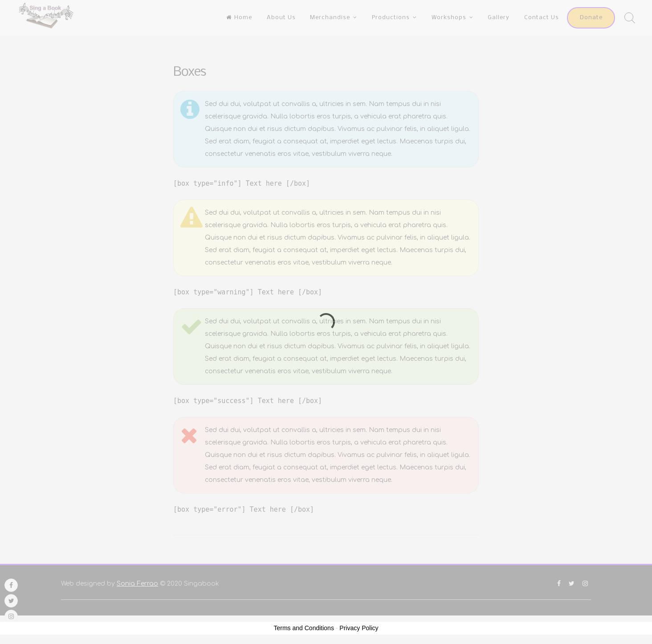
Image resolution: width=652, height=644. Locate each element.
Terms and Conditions (304, 628)
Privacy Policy (359, 628)
